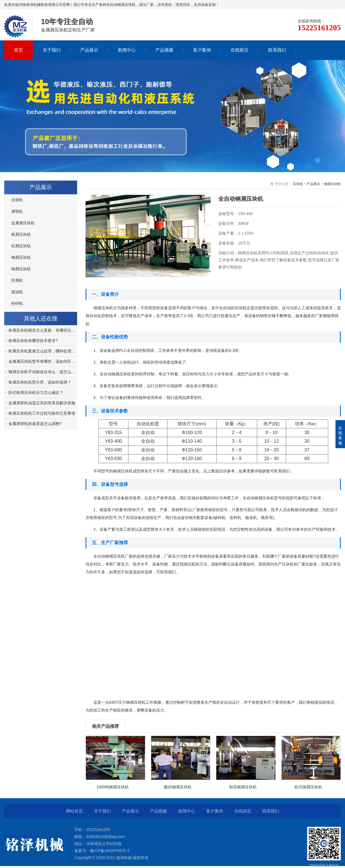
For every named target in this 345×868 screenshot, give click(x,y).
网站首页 (74, 811)
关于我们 (52, 50)
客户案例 (202, 50)
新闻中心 (127, 50)
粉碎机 (17, 303)
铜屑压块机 (21, 269)
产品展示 (89, 50)
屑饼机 (17, 211)
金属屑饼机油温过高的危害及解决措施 (42, 403)
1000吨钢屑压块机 (113, 787)
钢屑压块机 (332, 184)
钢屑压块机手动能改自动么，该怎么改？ (43, 372)
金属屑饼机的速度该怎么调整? (35, 424)
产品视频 (164, 50)
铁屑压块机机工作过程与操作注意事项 (42, 413)
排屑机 (17, 280)
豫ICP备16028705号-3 (110, 851)
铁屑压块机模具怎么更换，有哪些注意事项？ (43, 330)
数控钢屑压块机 (178, 787)
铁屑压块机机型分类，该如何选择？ (40, 382)
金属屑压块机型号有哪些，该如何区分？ (43, 361)
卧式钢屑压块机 (308, 787)
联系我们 (277, 50)
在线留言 (240, 50)
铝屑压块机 (21, 246)
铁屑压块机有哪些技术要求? (33, 341)
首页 (19, 50)
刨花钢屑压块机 (243, 787)
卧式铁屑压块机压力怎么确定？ (36, 393)
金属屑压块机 (23, 223)
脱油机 (17, 292)
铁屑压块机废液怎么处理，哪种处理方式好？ (43, 351)
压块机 (298, 184)
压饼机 (17, 200)
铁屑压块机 (21, 234)
